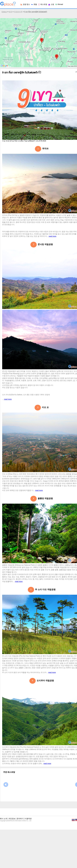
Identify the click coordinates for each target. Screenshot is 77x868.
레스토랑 (43, 4)
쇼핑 (51, 4)
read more (52, 236)
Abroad (59, 4)
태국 (10, 12)
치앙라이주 (18, 12)
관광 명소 (25, 4)
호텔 (34, 4)
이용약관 (28, 819)
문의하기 (20, 819)
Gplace (4, 12)
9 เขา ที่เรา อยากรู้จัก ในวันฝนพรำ (36, 12)
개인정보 (12, 819)
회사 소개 (4, 819)
